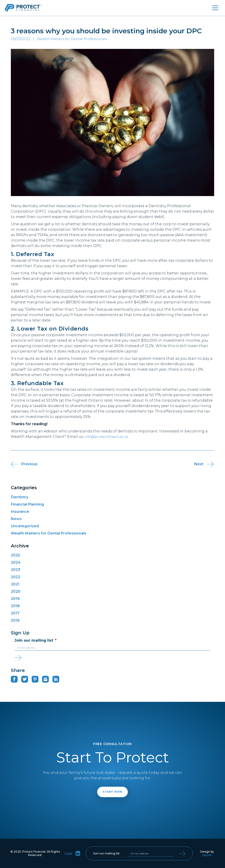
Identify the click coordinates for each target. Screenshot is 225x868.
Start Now (112, 792)
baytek (207, 855)
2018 (15, 606)
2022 (15, 577)
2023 (15, 570)
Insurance (20, 512)
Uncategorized (25, 526)
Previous (21, 464)
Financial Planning (27, 504)
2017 (15, 613)
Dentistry (20, 497)
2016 (15, 620)
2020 (16, 591)
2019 (15, 599)
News (16, 519)
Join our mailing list (36, 640)
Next (204, 464)
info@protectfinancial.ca (108, 437)
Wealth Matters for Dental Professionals (49, 533)
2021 (15, 584)
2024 (16, 562)
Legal (68, 853)
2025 (15, 555)
